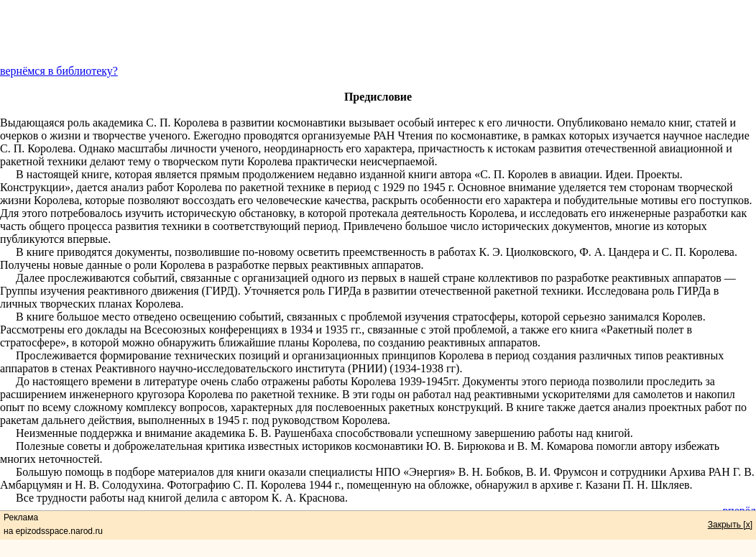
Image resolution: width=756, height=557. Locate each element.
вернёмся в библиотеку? (59, 71)
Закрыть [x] (730, 525)
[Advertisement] (378, 32)
